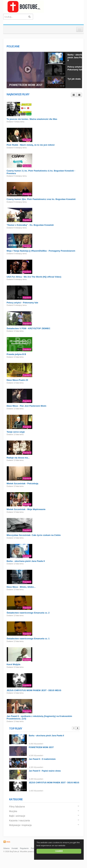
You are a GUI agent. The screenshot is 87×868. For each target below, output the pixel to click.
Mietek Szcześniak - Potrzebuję (22, 483)
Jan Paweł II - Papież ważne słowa (45, 771)
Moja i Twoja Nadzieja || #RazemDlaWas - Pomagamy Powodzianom (41, 251)
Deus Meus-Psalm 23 (17, 380)
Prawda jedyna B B (16, 354)
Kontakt (15, 848)
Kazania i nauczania (19, 821)
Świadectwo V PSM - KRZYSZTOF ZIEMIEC (28, 328)
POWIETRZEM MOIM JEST (26, 85)
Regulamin (24, 848)
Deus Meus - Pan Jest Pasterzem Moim (26, 406)
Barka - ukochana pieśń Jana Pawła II (76, 58)
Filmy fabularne (17, 807)
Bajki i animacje (17, 816)
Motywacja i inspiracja (20, 825)
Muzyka (13, 811)
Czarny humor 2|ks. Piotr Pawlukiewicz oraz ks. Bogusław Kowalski (41, 199)
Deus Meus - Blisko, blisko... (21, 587)
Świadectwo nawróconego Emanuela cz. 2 (28, 613)
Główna (6, 848)
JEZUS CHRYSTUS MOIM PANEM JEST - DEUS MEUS (34, 690)
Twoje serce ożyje (16, 432)
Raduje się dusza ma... (18, 458)
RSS (7, 842)
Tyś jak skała (74, 79)
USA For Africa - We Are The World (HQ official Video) (34, 277)
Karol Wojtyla (13, 664)
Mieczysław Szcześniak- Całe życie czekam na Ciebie (34, 535)
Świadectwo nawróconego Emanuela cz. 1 (28, 639)
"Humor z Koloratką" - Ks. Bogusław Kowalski (30, 225)
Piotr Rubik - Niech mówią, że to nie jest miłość (31, 145)
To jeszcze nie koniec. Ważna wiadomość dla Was (32, 119)
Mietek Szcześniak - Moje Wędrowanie (26, 509)
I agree (59, 851)
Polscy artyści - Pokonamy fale (75, 68)
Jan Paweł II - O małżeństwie (42, 759)
